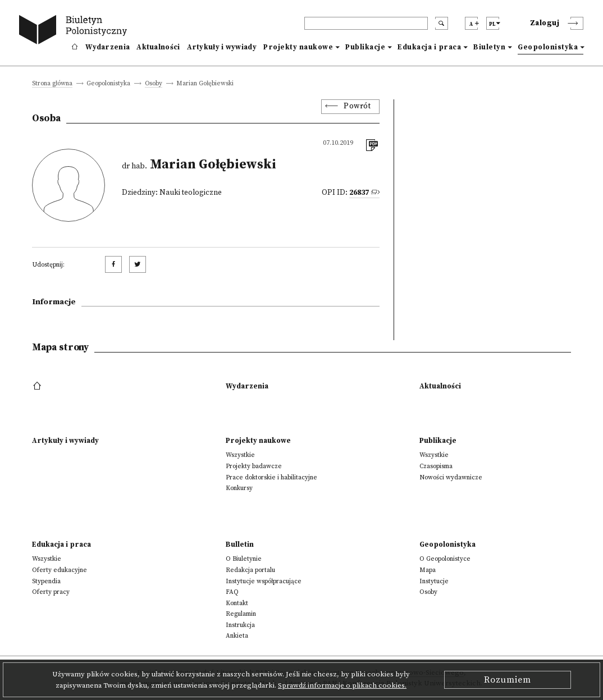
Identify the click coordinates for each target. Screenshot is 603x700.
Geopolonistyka (548, 47)
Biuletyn (489, 47)
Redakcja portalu (250, 570)
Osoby (154, 84)
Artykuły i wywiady (222, 47)
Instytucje (434, 581)
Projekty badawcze (254, 466)
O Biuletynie (244, 559)
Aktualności (158, 47)
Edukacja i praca (429, 47)
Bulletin (240, 545)
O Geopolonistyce (445, 559)
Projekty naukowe (298, 47)
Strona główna (52, 84)
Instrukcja (240, 625)
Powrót (357, 106)
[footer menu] (38, 386)
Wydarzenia (108, 47)
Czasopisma (436, 466)
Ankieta (237, 636)
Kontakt (237, 603)
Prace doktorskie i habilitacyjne (271, 477)
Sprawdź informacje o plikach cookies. (342, 685)
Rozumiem (508, 680)
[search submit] (442, 23)
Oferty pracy (51, 592)
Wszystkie (240, 455)
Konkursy (239, 488)
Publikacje (365, 47)
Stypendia (46, 581)
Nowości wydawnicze (451, 477)
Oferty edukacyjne (60, 570)
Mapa (428, 570)
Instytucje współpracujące (264, 581)
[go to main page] (75, 31)
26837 (359, 193)
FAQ (232, 592)
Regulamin (241, 614)
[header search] (366, 23)
